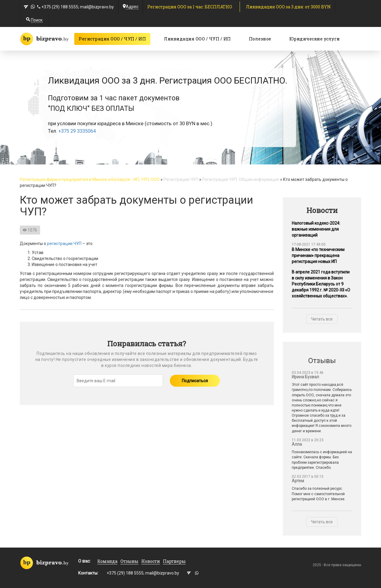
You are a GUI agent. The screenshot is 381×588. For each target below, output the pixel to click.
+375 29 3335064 (77, 131)
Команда (107, 561)
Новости (151, 561)
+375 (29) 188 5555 (60, 7)
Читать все (322, 319)
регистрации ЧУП (64, 244)
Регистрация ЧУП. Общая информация (241, 179)
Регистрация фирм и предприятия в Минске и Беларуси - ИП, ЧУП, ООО (90, 179)
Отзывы (129, 561)
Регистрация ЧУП (181, 179)
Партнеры (174, 561)
